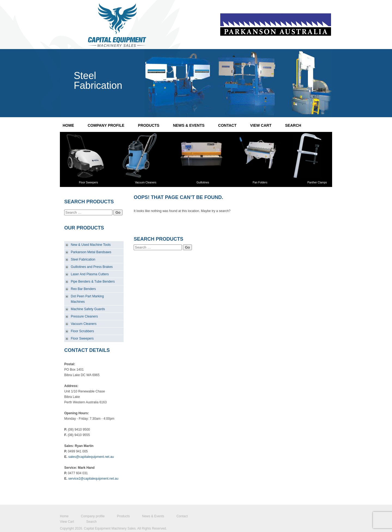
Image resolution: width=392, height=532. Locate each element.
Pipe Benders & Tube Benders (93, 282)
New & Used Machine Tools (91, 245)
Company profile (106, 125)
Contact (227, 125)
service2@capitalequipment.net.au (93, 479)
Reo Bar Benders (83, 289)
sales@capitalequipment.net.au (91, 457)
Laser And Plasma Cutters (90, 274)
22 (196, 83)
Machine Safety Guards (88, 309)
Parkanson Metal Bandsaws (91, 252)
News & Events (189, 125)
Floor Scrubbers (82, 331)
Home (68, 125)
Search (293, 125)
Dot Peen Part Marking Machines (87, 299)
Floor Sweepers (82, 338)
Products (149, 125)
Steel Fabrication (83, 259)
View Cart (261, 125)
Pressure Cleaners (84, 316)
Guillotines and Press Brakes (92, 267)
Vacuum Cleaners (84, 324)
